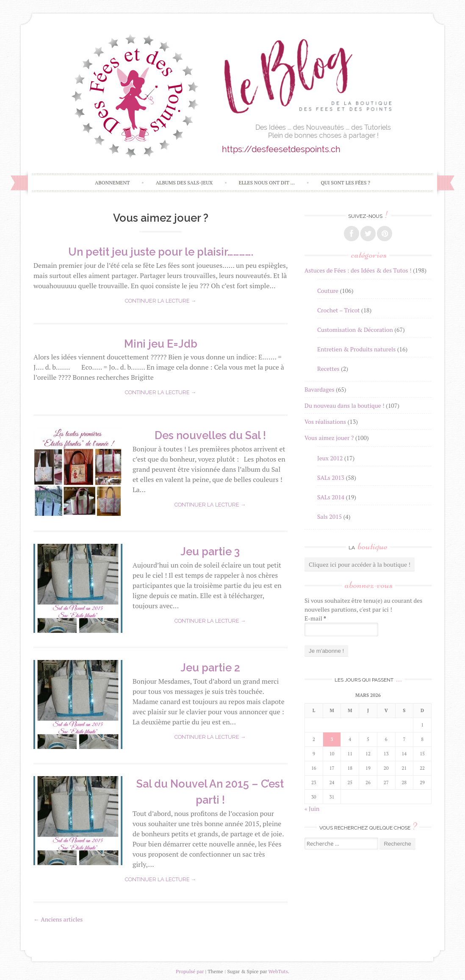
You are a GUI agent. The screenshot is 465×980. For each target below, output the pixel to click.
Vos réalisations (325, 422)
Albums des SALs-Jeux (184, 182)
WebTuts (278, 971)
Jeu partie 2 (210, 668)
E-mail (315, 618)
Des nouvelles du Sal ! (210, 435)
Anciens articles (58, 919)
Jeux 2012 (330, 458)
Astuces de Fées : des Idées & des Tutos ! (358, 270)
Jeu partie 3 (210, 551)
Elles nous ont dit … (267, 182)
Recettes (328, 369)
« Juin (312, 809)
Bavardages (320, 389)
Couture (328, 291)
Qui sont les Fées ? (345, 182)
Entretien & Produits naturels (356, 349)
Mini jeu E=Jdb (161, 344)
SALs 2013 (331, 477)
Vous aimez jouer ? (329, 438)
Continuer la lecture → (161, 301)
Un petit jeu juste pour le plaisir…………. (161, 252)
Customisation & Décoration (355, 330)
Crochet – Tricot (338, 310)
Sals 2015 (329, 516)
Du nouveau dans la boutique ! (345, 405)
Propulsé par (190, 971)
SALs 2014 (331, 497)
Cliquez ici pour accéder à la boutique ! (360, 564)
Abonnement (112, 182)
